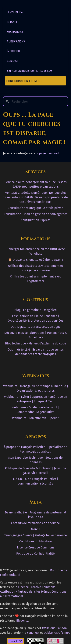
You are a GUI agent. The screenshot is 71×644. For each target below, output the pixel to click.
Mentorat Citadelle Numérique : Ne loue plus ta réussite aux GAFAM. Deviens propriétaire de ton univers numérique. (36, 197)
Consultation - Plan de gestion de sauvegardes (36, 214)
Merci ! (36, 529)
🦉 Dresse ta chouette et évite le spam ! (36, 260)
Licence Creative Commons (36, 547)
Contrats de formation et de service (35, 523)
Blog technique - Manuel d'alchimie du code (36, 343)
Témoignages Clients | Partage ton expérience (35, 535)
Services (13, 22)
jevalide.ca (15, 12)
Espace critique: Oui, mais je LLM (30, 71)
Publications (16, 41)
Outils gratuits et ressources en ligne (36, 327)
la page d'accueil (47, 153)
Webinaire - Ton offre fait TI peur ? (35, 418)
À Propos (13, 51)
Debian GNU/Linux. (57, 633)
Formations (15, 31)
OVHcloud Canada (54, 628)
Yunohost (33, 633)
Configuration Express (24, 81)
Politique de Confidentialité (35, 554)
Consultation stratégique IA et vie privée (35, 208)
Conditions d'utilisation (35, 541)
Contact (13, 61)
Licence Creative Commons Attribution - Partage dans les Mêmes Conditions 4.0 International (33, 592)
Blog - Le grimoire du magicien (35, 310)
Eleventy (22, 620)
